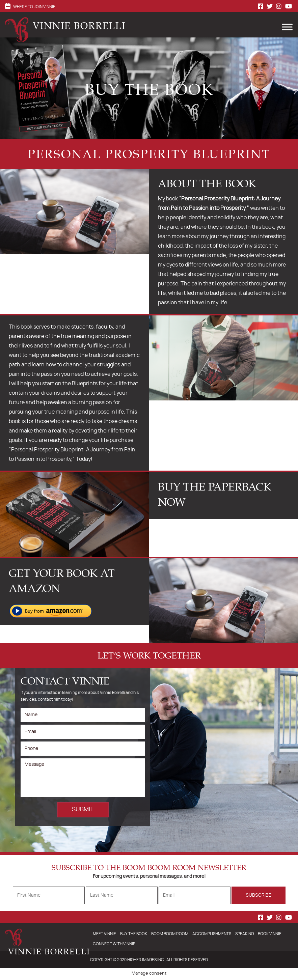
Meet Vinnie (104, 934)
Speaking (245, 934)
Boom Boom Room (170, 934)
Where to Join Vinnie (34, 7)
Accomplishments (212, 934)
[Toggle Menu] (286, 26)
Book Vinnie (270, 934)
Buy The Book (134, 934)
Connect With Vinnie (114, 944)
